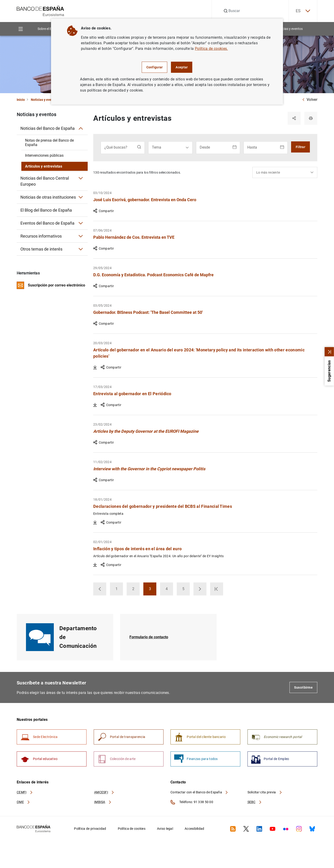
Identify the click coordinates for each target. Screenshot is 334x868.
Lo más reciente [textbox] (268, 172)
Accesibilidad (194, 829)
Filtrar (300, 147)
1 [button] (119, 590)
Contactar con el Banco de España (199, 792)
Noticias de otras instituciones (48, 197)
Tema (157, 147)
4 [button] (169, 590)
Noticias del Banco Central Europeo (45, 181)
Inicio (21, 100)
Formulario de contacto (149, 637)
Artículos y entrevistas (44, 166)
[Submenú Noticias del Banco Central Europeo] (81, 178)
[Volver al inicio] (308, 811)
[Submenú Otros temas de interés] (81, 249)
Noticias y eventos (290, 29)
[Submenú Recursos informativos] (81, 236)
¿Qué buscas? (116, 147)
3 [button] (153, 590)
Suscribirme (303, 687)
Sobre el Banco (48, 29)
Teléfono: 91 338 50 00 (192, 802)
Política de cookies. (211, 49)
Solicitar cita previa (265, 792)
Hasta (252, 147)
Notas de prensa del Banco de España (49, 143)
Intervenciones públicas (44, 155)
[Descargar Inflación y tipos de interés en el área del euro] (95, 565)
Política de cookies (132, 829)
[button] (100, 589)
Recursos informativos (41, 236)
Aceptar (182, 67)
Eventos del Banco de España (47, 223)
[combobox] (285, 172)
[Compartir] (294, 118)
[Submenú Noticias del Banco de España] (81, 128)
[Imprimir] (311, 118)
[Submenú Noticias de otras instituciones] (81, 197)
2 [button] (136, 590)
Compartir (104, 211)
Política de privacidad (90, 829)
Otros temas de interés (41, 249)
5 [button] (186, 590)
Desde (205, 147)
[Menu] (21, 29)
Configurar (155, 67)
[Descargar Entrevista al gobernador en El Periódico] (95, 405)
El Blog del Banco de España (46, 210)
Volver (310, 100)
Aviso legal (165, 829)
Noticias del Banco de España (48, 128)
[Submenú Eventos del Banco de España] (81, 223)
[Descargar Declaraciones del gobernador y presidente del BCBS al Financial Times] (95, 522)
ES (303, 11)
